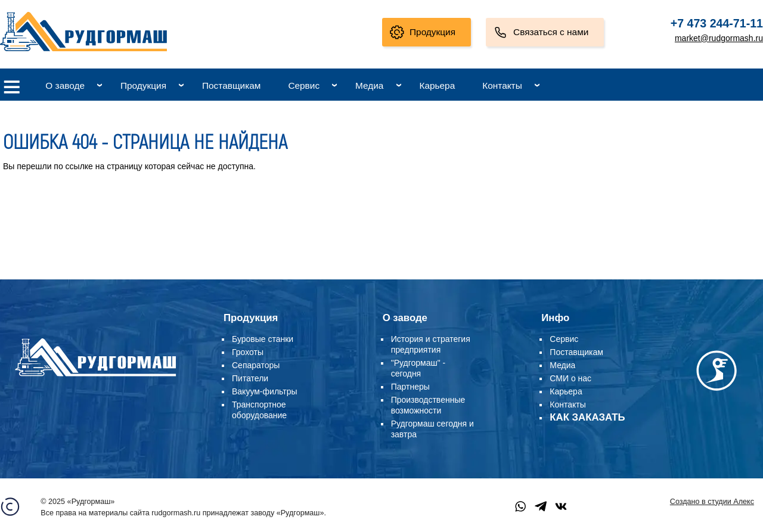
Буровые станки (263, 339)
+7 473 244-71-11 (717, 23)
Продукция (432, 32)
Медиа (369, 85)
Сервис (304, 85)
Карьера (437, 85)
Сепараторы (256, 365)
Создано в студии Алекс (712, 502)
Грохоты (248, 352)
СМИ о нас (570, 378)
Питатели (250, 378)
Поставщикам (231, 85)
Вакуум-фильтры (265, 391)
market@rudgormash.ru (719, 38)
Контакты (502, 85)
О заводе (65, 85)
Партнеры (410, 387)
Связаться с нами (551, 32)
